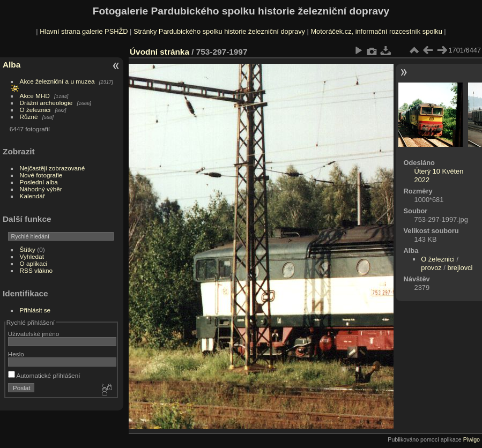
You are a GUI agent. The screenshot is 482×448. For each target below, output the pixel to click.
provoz (431, 268)
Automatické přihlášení (44, 375)
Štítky (28, 249)
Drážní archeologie (46, 103)
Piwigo (472, 439)
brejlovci (460, 268)
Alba (12, 65)
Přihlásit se (35, 310)
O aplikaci (34, 263)
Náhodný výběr (41, 189)
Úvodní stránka (160, 52)
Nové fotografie (41, 175)
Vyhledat (32, 256)
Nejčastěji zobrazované (53, 168)
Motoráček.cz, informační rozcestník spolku (376, 31)
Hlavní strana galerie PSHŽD (84, 31)
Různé (29, 117)
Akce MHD (35, 96)
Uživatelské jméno (34, 334)
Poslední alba (39, 182)
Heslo (16, 354)
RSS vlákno (36, 270)
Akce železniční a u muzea (57, 81)
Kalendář (32, 196)
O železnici (35, 110)
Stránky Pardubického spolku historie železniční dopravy (219, 31)
